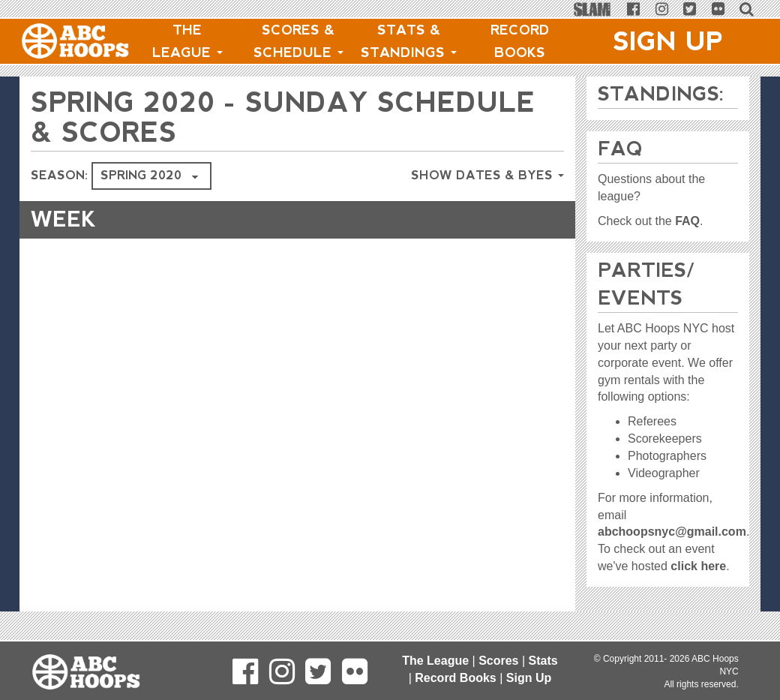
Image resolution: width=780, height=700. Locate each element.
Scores (498, 661)
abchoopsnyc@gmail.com (672, 532)
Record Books (520, 41)
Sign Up (668, 41)
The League (187, 41)
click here (698, 566)
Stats (543, 661)
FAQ (687, 221)
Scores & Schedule (298, 41)
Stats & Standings (409, 41)
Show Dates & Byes (487, 175)
